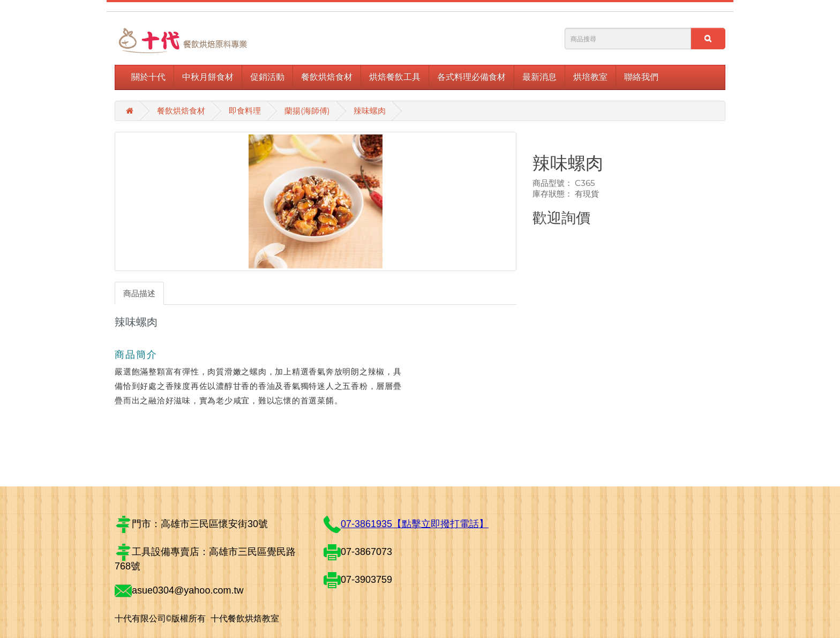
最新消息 (539, 77)
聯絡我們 (641, 77)
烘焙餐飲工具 (395, 77)
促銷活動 (267, 77)
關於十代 (148, 77)
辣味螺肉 (370, 111)
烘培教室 (590, 77)
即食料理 (245, 111)
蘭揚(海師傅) (307, 111)
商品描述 (139, 293)
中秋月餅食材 (208, 77)
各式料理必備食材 (471, 77)
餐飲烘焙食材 (327, 77)
